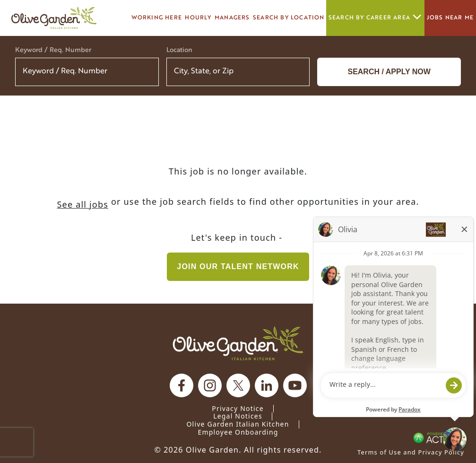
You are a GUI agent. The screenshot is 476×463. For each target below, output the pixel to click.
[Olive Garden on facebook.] (182, 385)
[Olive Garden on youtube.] (295, 385)
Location (179, 50)
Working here (157, 18)
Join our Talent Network (238, 266)
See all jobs (82, 204)
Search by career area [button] (375, 18)
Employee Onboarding (238, 432)
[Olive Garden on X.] (238, 385)
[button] (296, 72)
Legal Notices (238, 416)
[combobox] (238, 72)
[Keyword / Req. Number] (87, 72)
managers (232, 18)
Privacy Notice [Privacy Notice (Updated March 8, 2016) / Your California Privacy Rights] (238, 408)
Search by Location (289, 18)
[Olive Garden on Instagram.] (210, 385)
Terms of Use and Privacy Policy (411, 452)
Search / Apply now (389, 72)
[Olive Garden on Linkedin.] (267, 385)
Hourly (198, 18)
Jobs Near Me (450, 18)
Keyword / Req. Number (53, 50)
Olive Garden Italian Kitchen (238, 424)
